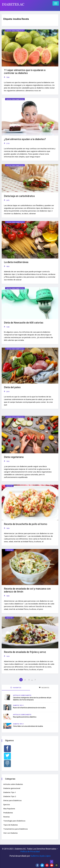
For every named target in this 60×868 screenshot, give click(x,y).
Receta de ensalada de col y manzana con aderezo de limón (27, 590)
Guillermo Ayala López (40, 856)
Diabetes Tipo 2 (10, 796)
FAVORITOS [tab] (16, 688)
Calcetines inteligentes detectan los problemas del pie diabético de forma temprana (32, 699)
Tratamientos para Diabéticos (16, 829)
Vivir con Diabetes (10, 833)
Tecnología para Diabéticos (14, 821)
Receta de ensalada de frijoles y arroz (25, 652)
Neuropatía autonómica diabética (25, 717)
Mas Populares (9, 809)
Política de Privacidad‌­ (30, 851)
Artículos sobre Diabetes (22, 695)
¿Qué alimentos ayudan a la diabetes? (25, 139)
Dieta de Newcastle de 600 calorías (24, 323)
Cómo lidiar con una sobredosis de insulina (28, 726)
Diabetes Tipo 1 (18, 705)
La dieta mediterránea (16, 262)
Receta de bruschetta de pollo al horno (26, 524)
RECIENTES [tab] (44, 688)
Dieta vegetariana (14, 457)
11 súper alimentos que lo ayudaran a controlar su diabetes (25, 72)
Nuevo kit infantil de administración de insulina (29, 708)
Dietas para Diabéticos (15, 31)
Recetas (10, 486)
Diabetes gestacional (12, 788)
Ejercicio (7, 805)
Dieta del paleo (12, 387)
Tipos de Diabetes (11, 825)
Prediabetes (8, 813)
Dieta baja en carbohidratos (19, 196)
